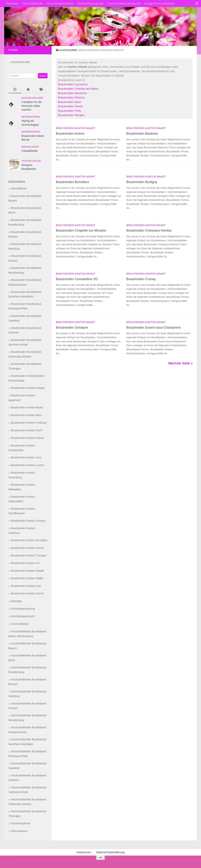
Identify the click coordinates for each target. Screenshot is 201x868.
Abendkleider (30, 147)
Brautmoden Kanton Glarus (27, 438)
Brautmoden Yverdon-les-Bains (78, 89)
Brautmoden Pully (69, 111)
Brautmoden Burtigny (142, 182)
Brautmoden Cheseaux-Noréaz (149, 230)
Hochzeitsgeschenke (60, 3)
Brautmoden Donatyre (72, 328)
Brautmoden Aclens (70, 134)
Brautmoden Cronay (141, 279)
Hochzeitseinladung (23, 609)
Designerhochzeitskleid (159, 3)
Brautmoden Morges (71, 115)
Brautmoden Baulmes (142, 134)
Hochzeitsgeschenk (23, 616)
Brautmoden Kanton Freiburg (29, 423)
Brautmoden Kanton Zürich (27, 593)
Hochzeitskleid (31, 161)
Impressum (84, 852)
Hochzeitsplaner (32, 98)
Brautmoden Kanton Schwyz (28, 521)
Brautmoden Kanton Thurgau (29, 555)
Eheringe (16, 601)
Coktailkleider (30, 151)
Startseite (12, 3)
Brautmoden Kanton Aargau (28, 388)
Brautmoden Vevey (70, 106)
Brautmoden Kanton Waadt (76, 128)
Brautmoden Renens (71, 97)
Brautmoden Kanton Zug (26, 586)
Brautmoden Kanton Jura (26, 457)
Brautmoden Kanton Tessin (27, 548)
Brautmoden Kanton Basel (27, 407)
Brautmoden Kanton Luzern (28, 465)
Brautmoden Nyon (70, 102)
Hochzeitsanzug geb (90, 3)
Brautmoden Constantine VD (77, 279)
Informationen (31, 117)
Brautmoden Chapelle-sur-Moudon (81, 230)
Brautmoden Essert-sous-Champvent (153, 328)
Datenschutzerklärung (110, 852)
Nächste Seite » (180, 363)
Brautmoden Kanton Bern (26, 415)
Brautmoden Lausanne (73, 84)
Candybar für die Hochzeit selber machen (32, 106)
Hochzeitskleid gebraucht (124, 3)
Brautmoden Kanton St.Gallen (29, 540)
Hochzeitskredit (32, 3)
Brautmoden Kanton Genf (26, 430)
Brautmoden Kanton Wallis (27, 578)
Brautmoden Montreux (72, 93)
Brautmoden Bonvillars (72, 182)
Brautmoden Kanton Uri (25, 563)
